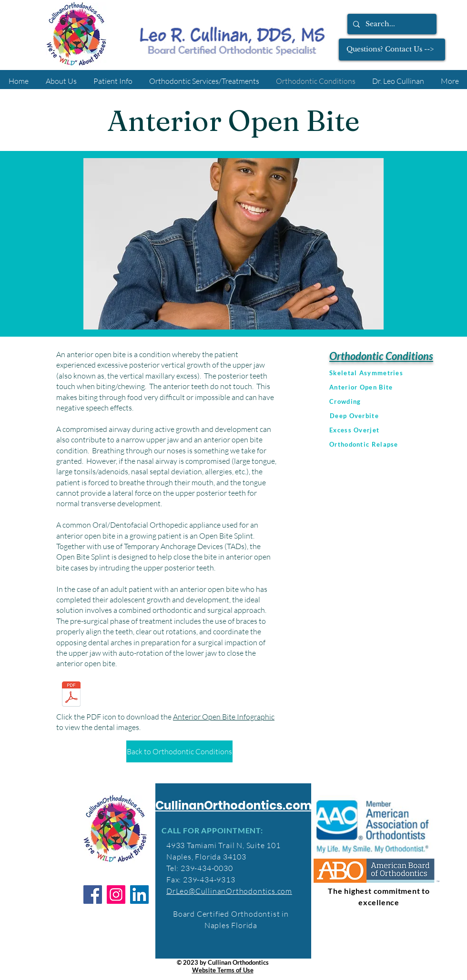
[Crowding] (396, 401)
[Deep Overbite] (397, 416)
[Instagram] (116, 895)
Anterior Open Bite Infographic (224, 717)
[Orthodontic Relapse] (396, 444)
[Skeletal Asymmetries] (396, 373)
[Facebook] (93, 895)
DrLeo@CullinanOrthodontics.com (229, 891)
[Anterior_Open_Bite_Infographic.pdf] (71, 695)
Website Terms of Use (223, 970)
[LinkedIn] (139, 895)
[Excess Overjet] (396, 430)
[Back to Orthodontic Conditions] (179, 751)
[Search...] (391, 24)
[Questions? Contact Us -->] (392, 50)
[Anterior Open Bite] (396, 387)
